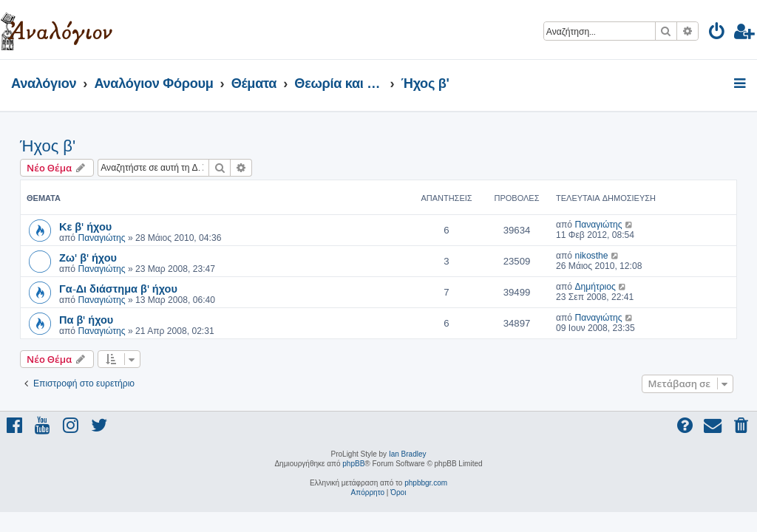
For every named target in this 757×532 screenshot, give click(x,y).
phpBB (353, 464)
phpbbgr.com (426, 483)
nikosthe (591, 256)
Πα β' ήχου (86, 319)
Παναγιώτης (101, 238)
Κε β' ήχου (85, 226)
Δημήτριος (595, 287)
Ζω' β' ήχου (88, 257)
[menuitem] (717, 34)
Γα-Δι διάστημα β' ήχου (118, 288)
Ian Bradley (408, 454)
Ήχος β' (48, 146)
